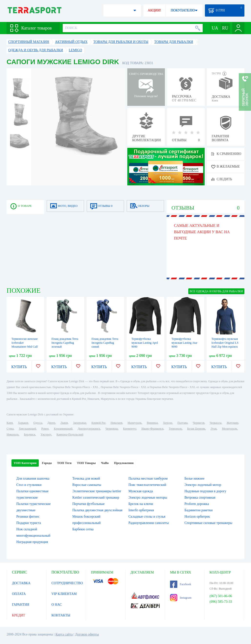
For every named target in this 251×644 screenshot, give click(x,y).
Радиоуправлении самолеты (149, 523)
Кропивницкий (63, 429)
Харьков (23, 423)
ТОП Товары (86, 463)
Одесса (38, 423)
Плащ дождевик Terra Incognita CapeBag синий (105, 343)
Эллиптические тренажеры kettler (97, 491)
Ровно (45, 429)
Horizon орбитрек (197, 517)
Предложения (124, 463)
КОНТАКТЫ (61, 615)
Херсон (168, 423)
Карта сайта (64, 634)
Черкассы (216, 423)
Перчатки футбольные (89, 504)
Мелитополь (230, 429)
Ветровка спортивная (200, 498)
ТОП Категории (25, 463)
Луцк (214, 429)
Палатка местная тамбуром (148, 478)
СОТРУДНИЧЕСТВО (67, 583)
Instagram (181, 598)
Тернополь (175, 429)
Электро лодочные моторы (148, 498)
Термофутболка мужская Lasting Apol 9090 (145, 343)
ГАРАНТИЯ (21, 605)
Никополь (13, 434)
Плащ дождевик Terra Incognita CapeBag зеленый (65, 343)
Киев (10, 423)
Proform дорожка (197, 504)
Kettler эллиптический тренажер (96, 498)
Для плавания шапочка (33, 478)
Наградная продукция (32, 542)
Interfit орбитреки (141, 510)
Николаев (116, 423)
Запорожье (80, 423)
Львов (64, 423)
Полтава (182, 423)
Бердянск (30, 434)
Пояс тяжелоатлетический (147, 485)
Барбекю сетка (83, 529)
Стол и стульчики (29, 485)
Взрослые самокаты (87, 485)
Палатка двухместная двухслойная (97, 510)
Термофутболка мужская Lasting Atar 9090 (184, 343)
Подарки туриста (29, 523)
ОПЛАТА (19, 594)
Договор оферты (87, 634)
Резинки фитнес (28, 517)
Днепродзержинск (89, 429)
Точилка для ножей (86, 478)
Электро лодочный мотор (203, 485)
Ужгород (46, 434)
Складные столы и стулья (147, 517)
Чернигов (199, 423)
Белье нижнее (194, 478)
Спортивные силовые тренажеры (208, 523)
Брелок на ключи (141, 504)
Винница (152, 423)
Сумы (10, 429)
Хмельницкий (27, 429)
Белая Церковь (196, 429)
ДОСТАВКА (21, 583)
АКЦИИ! (154, 10)
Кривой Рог (98, 423)
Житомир (232, 423)
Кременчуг (130, 429)
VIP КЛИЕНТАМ (64, 594)
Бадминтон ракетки (198, 510)
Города (47, 463)
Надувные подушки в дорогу (205, 491)
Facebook (181, 584)
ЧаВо (105, 463)
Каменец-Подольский (70, 434)
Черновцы (112, 429)
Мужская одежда (141, 491)
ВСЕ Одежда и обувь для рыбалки (216, 291)
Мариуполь (135, 423)
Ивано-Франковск (153, 429)
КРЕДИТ (19, 615)
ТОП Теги (64, 463)
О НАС (57, 605)
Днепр (51, 423)
